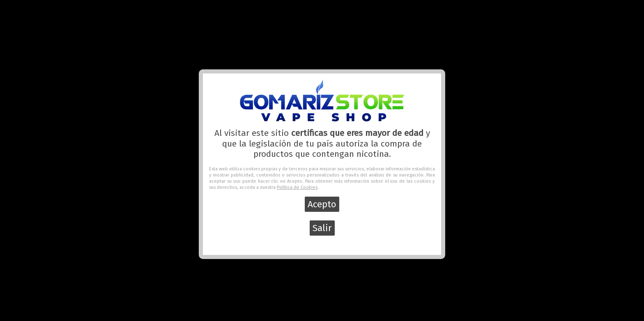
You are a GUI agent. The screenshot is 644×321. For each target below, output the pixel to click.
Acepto (322, 204)
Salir (322, 228)
